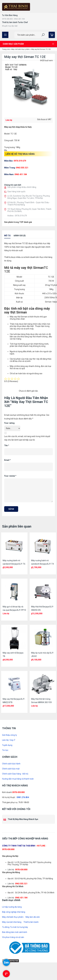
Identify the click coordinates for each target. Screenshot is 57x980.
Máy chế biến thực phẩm (20, 49)
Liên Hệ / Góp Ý (9, 740)
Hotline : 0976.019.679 (17, 216)
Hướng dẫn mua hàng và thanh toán (18, 779)
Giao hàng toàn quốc (16, 192)
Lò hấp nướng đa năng (12, 907)
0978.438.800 (18, 792)
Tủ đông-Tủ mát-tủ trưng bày (15, 927)
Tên (7, 445)
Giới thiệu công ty (9, 735)
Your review (10, 476)
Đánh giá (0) (20, 236)
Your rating (9, 423)
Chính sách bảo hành (11, 764)
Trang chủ (6, 49)
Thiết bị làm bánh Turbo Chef (15, 22)
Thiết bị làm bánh (31, 922)
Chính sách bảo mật (11, 769)
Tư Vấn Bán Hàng (10, 15)
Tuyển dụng (7, 745)
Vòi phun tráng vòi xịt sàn (13, 937)
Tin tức (5, 750)
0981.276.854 (23, 797)
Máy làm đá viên (33, 917)
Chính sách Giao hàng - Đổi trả (15, 774)
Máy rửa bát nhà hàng (12, 922)
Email (7, 460)
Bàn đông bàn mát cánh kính (15, 932)
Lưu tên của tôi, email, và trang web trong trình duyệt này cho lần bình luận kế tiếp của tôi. (27, 438)
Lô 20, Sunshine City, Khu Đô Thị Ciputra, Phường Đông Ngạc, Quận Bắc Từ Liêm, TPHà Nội (29, 197)
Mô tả (7, 236)
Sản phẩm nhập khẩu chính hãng (22, 187)
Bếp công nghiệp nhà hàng (14, 912)
